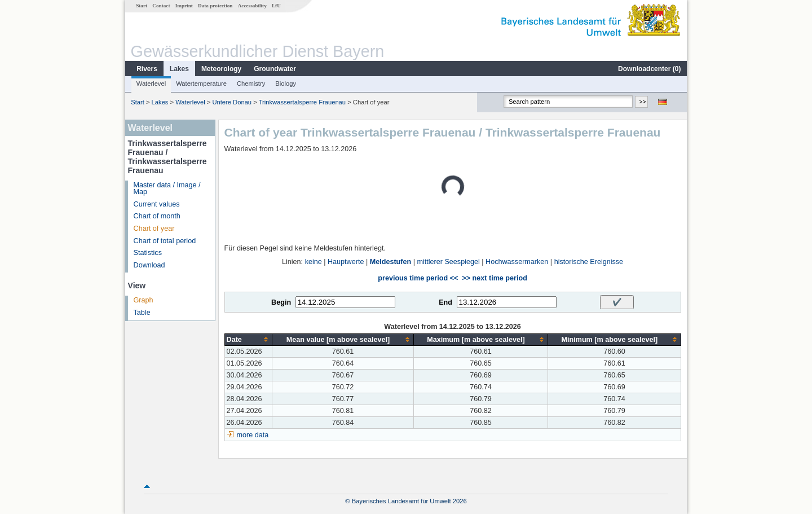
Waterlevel (151, 84)
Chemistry (251, 84)
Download (149, 265)
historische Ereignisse (589, 262)
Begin (281, 302)
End (445, 302)
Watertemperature (201, 84)
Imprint (184, 6)
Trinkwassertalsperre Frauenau (302, 102)
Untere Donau (232, 102)
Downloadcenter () (649, 69)
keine (314, 262)
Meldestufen (390, 262)
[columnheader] (248, 339)
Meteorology (221, 69)
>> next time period (494, 278)
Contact (161, 6)
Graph (144, 300)
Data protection (215, 6)
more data (253, 435)
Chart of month (157, 216)
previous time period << (418, 278)
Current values (157, 204)
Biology (286, 84)
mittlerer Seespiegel (448, 262)
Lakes (179, 69)
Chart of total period (165, 241)
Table (142, 313)
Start (142, 6)
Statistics (148, 253)
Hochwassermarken (517, 262)
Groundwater (275, 69)
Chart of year (154, 229)
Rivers (147, 69)
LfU (276, 6)
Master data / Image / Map (167, 189)
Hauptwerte (346, 262)
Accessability (252, 6)
